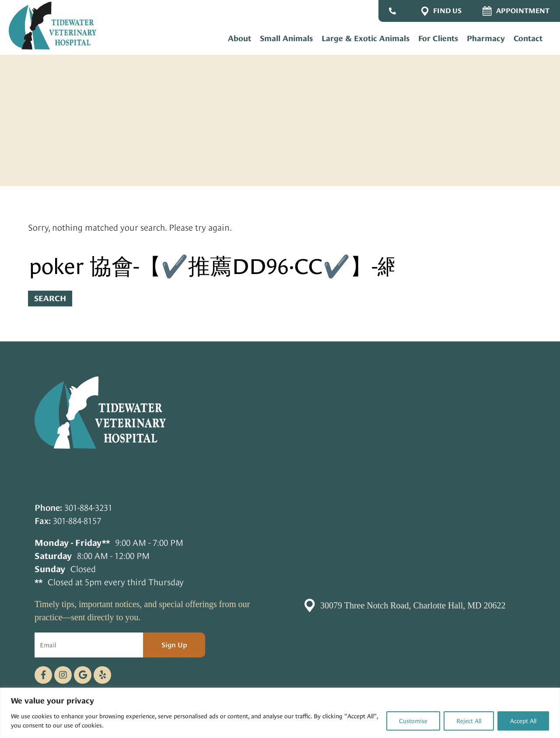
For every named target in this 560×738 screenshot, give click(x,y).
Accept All (523, 721)
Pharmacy (486, 39)
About (240, 39)
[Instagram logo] (63, 675)
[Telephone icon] (102, 675)
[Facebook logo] (43, 675)
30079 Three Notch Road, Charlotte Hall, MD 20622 (413, 605)
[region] (280, 713)
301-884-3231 (88, 508)
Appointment (516, 11)
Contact (528, 39)
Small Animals (286, 39)
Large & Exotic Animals (366, 39)
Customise (413, 721)
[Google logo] (83, 675)
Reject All (469, 721)
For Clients (438, 39)
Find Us (441, 11)
